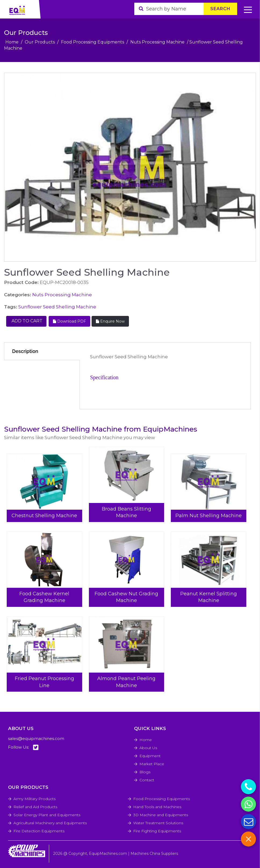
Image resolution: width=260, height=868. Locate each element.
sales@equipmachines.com (36, 738)
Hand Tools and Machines (157, 807)
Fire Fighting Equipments (157, 831)
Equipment (150, 756)
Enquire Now (110, 321)
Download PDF (69, 321)
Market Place (152, 764)
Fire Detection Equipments (39, 831)
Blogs (145, 772)
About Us (148, 748)
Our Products (40, 42)
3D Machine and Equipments (161, 815)
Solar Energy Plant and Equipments (47, 815)
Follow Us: (23, 747)
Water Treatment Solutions (158, 823)
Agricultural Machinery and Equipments (50, 823)
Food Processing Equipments (93, 42)
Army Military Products (35, 799)
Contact (147, 780)
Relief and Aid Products (35, 807)
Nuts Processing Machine (157, 42)
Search (220, 9)
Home (12, 42)
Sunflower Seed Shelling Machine (57, 307)
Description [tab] (25, 351)
